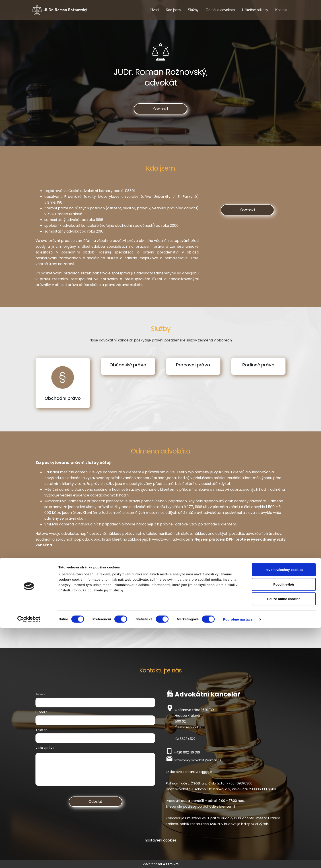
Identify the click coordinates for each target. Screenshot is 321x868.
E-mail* (41, 712)
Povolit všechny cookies (284, 810)
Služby (193, 10)
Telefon (41, 730)
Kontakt (281, 10)
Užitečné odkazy (255, 10)
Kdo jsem (173, 10)
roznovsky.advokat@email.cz (198, 760)
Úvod (155, 10)
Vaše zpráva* (46, 748)
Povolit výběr (284, 824)
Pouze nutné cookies (284, 839)
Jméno (41, 694)
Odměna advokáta (220, 10)
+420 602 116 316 (187, 752)
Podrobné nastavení (239, 859)
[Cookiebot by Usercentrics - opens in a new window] (29, 859)
